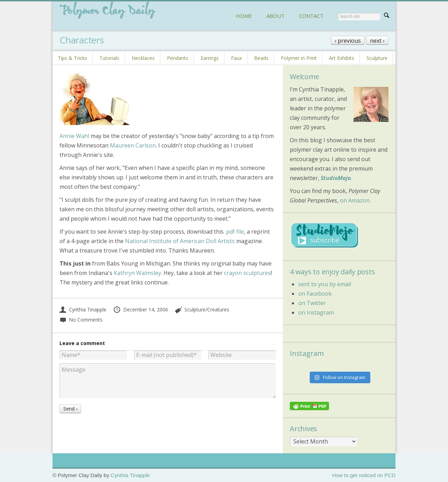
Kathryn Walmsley (137, 273)
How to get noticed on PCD (364, 475)
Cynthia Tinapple (83, 309)
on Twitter (312, 303)
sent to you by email (325, 284)
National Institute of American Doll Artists (180, 241)
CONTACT (311, 16)
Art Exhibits (342, 58)
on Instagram (316, 312)
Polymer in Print (299, 58)
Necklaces (143, 58)
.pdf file (234, 232)
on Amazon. (355, 200)
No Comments (81, 320)
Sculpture (377, 58)
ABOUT (275, 16)
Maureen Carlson (133, 145)
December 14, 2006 (141, 309)
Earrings (210, 58)
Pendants (178, 58)
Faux (236, 58)
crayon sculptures (247, 273)
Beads (261, 58)
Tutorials (109, 58)
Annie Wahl (74, 136)
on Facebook (315, 294)
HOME (244, 16)
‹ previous (348, 41)
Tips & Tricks (72, 58)
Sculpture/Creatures (207, 309)
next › (377, 41)
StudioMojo (336, 178)
